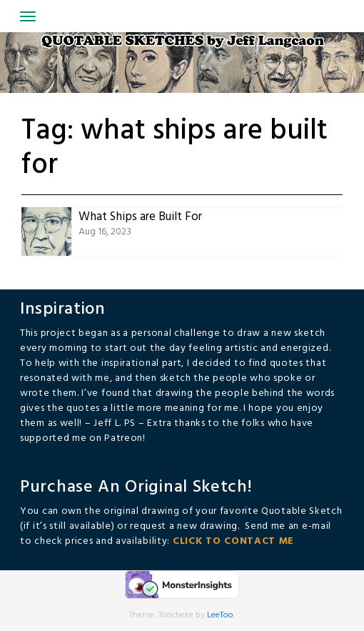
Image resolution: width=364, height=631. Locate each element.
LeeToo (220, 615)
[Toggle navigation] (28, 16)
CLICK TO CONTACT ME (233, 541)
